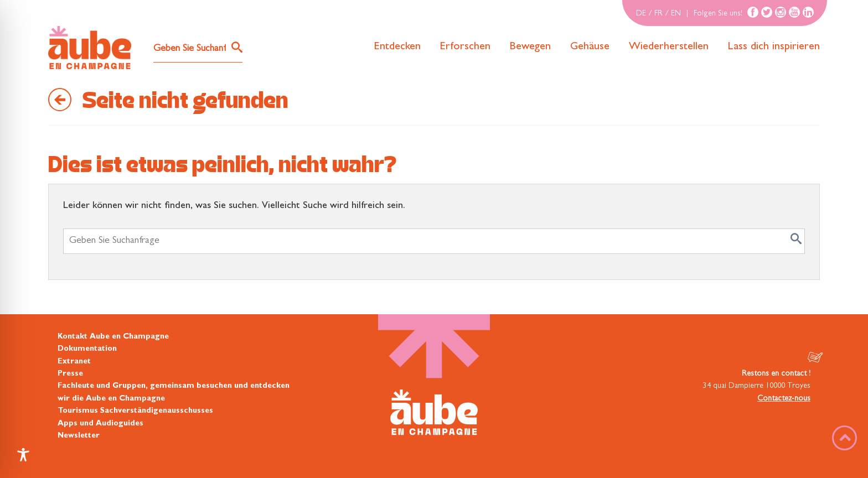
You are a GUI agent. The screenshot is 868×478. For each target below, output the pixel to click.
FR (658, 14)
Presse (70, 374)
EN (676, 14)
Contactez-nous (784, 399)
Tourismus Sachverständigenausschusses (135, 411)
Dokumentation (87, 349)
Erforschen (465, 47)
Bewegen (530, 47)
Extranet (74, 362)
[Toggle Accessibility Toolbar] (23, 455)
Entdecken (397, 47)
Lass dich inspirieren (774, 47)
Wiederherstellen (669, 47)
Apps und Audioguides (100, 424)
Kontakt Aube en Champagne (113, 337)
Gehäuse (590, 47)
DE (641, 14)
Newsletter (79, 436)
